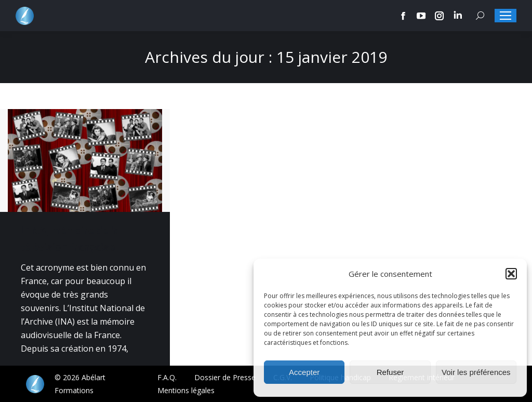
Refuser (390, 372)
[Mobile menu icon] (506, 16)
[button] (511, 274)
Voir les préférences (476, 372)
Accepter (304, 372)
